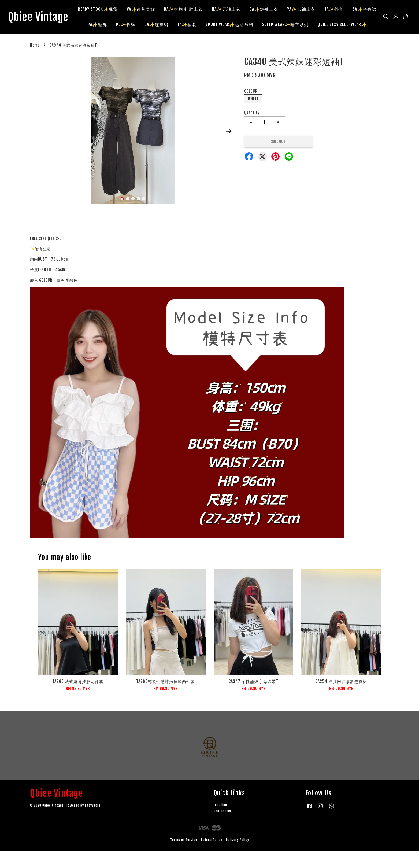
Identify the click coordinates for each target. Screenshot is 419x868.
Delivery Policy (238, 857)
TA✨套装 (238, 25)
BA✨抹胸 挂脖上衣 (205, 10)
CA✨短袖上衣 (286, 10)
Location (220, 822)
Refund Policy (212, 857)
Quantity (252, 130)
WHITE (253, 116)
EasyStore (93, 823)
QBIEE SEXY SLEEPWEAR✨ (233, 41)
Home (35, 63)
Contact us (222, 828)
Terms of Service (184, 857)
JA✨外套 (356, 10)
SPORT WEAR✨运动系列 (280, 25)
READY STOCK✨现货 (120, 10)
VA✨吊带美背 (163, 10)
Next (229, 149)
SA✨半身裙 (118, 25)
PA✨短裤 (148, 25)
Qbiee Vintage (44, 26)
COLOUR (251, 108)
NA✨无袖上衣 (248, 10)
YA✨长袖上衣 (323, 10)
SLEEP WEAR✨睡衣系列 (336, 25)
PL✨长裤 (177, 25)
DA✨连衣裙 (207, 25)
